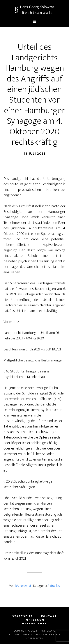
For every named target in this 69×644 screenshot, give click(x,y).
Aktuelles (54, 586)
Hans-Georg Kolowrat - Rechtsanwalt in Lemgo (35, 10)
